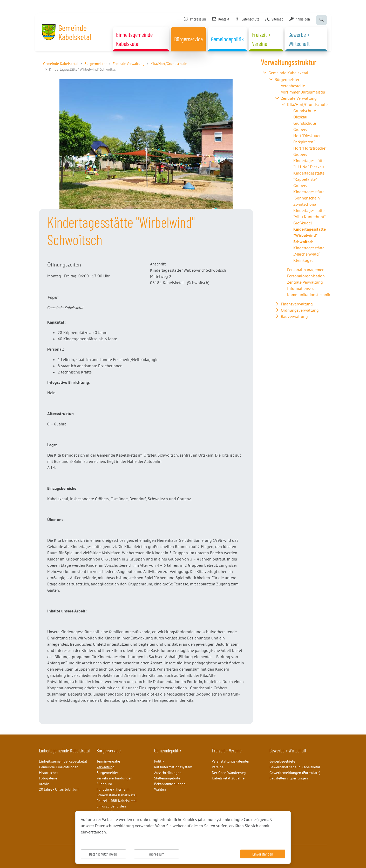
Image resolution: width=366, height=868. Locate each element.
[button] (55, 144)
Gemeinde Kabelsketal (61, 64)
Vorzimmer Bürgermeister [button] (303, 92)
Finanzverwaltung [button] (297, 304)
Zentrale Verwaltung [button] (299, 98)
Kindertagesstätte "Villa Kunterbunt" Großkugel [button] (309, 217)
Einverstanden (263, 854)
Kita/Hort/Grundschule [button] (307, 104)
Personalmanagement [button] (306, 270)
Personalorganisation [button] (306, 276)
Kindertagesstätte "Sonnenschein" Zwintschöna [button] (309, 198)
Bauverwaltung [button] (294, 316)
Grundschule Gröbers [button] (305, 126)
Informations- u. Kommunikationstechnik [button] (309, 291)
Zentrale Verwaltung (129, 64)
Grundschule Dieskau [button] (305, 114)
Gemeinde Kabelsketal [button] (288, 73)
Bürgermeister (96, 64)
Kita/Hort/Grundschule (169, 64)
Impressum (156, 854)
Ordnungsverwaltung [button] (300, 310)
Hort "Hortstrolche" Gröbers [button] (310, 151)
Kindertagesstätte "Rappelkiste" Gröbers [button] (309, 179)
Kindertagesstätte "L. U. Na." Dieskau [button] (309, 164)
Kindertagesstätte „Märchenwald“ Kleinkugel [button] (309, 254)
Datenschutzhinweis (103, 854)
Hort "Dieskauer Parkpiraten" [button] (307, 139)
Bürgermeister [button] (287, 79)
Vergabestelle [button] (293, 86)
